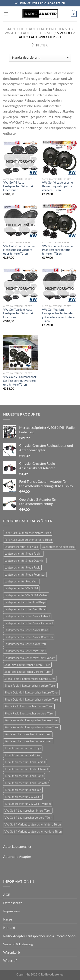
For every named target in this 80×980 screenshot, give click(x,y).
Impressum (11, 911)
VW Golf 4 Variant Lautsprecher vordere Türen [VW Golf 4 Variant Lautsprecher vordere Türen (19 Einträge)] (33, 832)
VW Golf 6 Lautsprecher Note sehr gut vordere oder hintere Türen (19, 250)
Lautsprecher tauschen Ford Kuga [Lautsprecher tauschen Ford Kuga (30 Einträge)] (25, 602)
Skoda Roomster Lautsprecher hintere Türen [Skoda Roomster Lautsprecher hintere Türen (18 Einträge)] (31, 720)
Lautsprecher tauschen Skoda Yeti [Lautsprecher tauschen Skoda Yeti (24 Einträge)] (25, 644)
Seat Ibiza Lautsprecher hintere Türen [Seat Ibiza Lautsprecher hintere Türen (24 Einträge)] (27, 665)
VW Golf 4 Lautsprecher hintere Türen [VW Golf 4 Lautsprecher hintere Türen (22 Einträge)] (28, 811)
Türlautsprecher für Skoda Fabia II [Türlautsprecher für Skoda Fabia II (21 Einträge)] (25, 762)
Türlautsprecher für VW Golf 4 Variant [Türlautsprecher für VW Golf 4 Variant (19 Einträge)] (28, 804)
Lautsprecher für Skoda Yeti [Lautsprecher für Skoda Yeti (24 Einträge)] (21, 581)
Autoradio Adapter (17, 856)
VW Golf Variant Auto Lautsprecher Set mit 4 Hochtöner (18, 313)
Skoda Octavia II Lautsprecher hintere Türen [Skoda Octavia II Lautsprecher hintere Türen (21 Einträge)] (31, 692)
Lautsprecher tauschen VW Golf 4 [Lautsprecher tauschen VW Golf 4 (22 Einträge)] (25, 651)
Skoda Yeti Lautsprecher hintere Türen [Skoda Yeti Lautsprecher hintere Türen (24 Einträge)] (28, 734)
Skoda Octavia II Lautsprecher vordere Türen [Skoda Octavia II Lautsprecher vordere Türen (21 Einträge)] (32, 699)
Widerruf (10, 960)
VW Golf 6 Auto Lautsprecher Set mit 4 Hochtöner (18, 186)
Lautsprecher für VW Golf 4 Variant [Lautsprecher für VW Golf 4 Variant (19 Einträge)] (26, 595)
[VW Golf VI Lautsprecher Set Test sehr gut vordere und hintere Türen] (21, 352)
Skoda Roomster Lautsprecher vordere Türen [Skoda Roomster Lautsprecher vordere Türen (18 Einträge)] (32, 727)
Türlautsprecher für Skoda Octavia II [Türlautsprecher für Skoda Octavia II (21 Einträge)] (27, 769)
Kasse (8, 919)
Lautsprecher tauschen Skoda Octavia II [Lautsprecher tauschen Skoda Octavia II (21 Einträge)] (29, 623)
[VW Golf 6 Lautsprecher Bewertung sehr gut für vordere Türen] (59, 158)
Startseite (15, 29)
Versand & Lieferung (18, 944)
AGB (7, 895)
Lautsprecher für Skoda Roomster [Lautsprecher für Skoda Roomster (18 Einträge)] (25, 575)
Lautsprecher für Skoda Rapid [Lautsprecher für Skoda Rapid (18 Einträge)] (22, 567)
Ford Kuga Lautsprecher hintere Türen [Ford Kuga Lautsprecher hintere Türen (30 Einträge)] (28, 533)
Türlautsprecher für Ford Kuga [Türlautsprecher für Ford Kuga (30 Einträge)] (23, 748)
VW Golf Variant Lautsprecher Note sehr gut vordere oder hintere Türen (58, 315)
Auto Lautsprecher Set (50, 29)
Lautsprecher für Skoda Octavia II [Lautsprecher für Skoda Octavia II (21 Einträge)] (25, 561)
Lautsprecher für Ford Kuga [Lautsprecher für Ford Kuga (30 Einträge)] (21, 547)
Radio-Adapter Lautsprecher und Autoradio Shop (39, 936)
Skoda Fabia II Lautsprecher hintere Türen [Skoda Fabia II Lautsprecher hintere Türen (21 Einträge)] (30, 679)
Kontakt (9, 927)
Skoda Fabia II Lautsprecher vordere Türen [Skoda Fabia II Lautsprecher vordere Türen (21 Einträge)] (30, 686)
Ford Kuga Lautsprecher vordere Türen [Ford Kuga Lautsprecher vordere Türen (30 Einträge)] (28, 540)
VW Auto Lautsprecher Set (29, 33)
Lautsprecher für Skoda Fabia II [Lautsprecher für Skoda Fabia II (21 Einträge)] (23, 554)
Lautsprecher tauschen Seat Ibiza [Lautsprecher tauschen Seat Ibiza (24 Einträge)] (25, 609)
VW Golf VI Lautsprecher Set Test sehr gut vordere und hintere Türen (20, 381)
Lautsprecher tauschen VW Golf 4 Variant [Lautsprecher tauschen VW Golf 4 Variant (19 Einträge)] (30, 658)
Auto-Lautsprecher (17, 846)
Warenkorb (12, 952)
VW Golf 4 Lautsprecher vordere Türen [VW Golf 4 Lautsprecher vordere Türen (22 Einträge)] (28, 818)
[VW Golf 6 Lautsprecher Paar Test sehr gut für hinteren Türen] (59, 221)
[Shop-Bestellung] (40, 57)
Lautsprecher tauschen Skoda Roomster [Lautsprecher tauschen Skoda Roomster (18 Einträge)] (29, 637)
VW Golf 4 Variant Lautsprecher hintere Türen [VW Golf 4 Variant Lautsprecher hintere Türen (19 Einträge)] (33, 824)
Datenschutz (13, 903)
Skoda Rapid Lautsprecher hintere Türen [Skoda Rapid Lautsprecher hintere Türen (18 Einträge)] (29, 706)
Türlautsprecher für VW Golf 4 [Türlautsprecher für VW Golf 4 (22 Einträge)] (23, 797)
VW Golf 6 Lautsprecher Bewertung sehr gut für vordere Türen (58, 186)
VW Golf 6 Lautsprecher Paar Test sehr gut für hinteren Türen (58, 250)
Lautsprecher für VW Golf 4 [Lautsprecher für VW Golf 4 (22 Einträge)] (21, 588)
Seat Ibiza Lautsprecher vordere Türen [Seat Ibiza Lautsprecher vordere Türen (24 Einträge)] (28, 672)
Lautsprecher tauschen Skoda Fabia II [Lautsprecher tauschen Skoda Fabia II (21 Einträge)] (27, 616)
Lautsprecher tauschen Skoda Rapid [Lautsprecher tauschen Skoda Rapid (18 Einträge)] (26, 630)
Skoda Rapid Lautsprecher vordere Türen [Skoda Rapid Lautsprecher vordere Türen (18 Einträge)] (29, 713)
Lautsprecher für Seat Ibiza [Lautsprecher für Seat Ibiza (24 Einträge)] (58, 547)
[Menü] (6, 14)
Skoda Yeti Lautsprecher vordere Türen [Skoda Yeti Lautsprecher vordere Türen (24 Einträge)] (28, 741)
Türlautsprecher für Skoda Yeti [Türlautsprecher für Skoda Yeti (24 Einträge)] (23, 790)
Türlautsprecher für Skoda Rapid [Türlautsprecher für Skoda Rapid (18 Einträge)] (24, 776)
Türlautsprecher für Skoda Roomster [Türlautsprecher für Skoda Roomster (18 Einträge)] (27, 783)
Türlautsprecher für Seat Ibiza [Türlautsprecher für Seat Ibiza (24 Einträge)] (23, 755)
